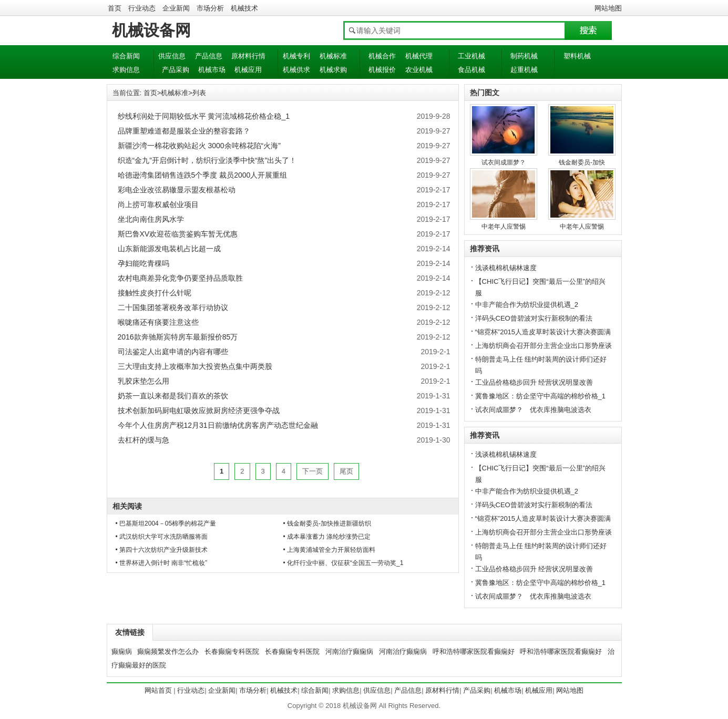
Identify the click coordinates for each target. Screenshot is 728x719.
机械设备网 (151, 30)
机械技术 (244, 8)
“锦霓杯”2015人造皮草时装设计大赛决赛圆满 (543, 332)
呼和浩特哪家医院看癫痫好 (474, 651)
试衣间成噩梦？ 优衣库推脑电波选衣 (533, 410)
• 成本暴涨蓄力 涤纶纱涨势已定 (327, 537)
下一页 (312, 471)
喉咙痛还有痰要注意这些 (158, 322)
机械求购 (333, 70)
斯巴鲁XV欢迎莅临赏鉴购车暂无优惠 (178, 234)
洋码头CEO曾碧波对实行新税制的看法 (534, 318)
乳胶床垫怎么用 (143, 381)
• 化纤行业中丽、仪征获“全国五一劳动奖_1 (344, 563)
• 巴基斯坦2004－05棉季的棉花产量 (166, 523)
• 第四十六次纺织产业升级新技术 (162, 550)
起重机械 (524, 70)
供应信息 (172, 56)
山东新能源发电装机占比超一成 (169, 249)
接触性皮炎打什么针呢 (155, 293)
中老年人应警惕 (504, 227)
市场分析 (210, 8)
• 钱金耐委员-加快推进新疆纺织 (327, 523)
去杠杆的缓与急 (143, 440)
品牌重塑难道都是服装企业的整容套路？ (184, 131)
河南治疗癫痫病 (349, 651)
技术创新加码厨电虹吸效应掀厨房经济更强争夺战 (199, 410)
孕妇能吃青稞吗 (143, 263)
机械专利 (296, 56)
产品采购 (176, 70)
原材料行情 (248, 56)
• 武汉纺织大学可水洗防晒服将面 (162, 537)
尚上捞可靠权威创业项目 (158, 204)
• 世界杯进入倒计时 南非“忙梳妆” (162, 563)
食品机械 (471, 70)
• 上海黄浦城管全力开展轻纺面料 (330, 550)
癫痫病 (122, 651)
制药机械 (524, 56)
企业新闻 (176, 8)
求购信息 (126, 70)
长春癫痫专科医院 (232, 651)
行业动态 (142, 8)
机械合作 (382, 56)
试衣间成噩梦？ (504, 162)
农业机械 (419, 70)
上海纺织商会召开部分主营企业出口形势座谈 (544, 346)
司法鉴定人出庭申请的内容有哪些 (173, 352)
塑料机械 (577, 56)
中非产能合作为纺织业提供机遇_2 (527, 305)
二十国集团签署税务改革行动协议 (173, 307)
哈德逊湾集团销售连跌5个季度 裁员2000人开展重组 (203, 175)
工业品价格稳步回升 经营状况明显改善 (534, 382)
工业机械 (471, 56)
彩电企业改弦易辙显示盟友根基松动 (177, 190)
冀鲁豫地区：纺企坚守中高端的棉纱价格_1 (540, 396)
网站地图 (608, 8)
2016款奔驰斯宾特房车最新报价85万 (178, 337)
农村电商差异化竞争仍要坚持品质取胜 (180, 278)
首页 (115, 8)
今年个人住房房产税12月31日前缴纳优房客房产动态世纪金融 (218, 425)
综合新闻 (126, 56)
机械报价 (382, 70)
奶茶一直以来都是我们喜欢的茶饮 (173, 396)
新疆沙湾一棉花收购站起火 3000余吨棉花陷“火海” (199, 146)
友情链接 (130, 632)
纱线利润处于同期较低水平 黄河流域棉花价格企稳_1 (204, 116)
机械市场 (212, 70)
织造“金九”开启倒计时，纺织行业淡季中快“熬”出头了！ (207, 160)
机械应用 (248, 70)
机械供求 (296, 70)
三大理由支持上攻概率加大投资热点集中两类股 (195, 366)
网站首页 (158, 690)
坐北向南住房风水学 (151, 219)
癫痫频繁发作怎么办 (168, 651)
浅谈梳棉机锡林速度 (506, 268)
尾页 (346, 471)
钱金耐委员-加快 (582, 162)
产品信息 (209, 56)
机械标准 (333, 56)
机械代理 (419, 56)
